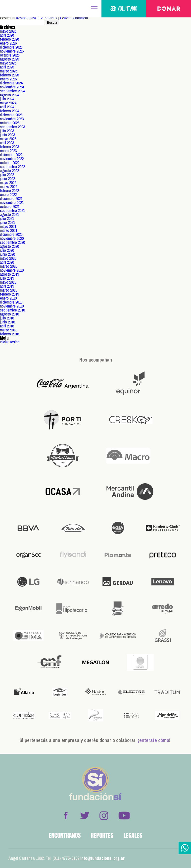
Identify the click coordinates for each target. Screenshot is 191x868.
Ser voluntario (124, 9)
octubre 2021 (10, 206)
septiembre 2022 (12, 167)
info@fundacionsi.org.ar (102, 858)
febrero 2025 (9, 75)
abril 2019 (7, 286)
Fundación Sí (20, 9)
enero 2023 (8, 151)
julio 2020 (7, 250)
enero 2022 (8, 194)
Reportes (102, 835)
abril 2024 (7, 107)
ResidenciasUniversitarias (36, 18)
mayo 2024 (8, 103)
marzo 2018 (9, 330)
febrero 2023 (9, 147)
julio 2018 (7, 318)
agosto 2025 (9, 59)
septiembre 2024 (12, 91)
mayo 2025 (8, 63)
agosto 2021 (9, 214)
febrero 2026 (9, 39)
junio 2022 (7, 179)
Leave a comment (74, 18)
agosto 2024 (9, 95)
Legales (133, 835)
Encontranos (65, 835)
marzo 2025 (9, 71)
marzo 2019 (9, 290)
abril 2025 (7, 67)
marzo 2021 (9, 230)
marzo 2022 (9, 186)
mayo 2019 (8, 282)
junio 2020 (7, 254)
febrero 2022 (9, 190)
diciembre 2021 (11, 198)
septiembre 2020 (12, 242)
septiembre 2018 (12, 310)
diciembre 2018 (11, 302)
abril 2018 (7, 326)
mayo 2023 (8, 139)
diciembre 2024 (11, 83)
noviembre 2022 (12, 159)
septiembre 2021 (12, 210)
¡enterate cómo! (154, 740)
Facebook (66, 815)
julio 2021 (7, 218)
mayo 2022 (8, 183)
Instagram (104, 815)
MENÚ (94, 9)
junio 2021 (7, 222)
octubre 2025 (10, 55)
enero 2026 (8, 43)
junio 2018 (7, 322)
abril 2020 (7, 262)
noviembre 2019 (12, 270)
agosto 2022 (9, 171)
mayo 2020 (8, 258)
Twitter (85, 815)
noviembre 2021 (12, 202)
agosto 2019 (9, 274)
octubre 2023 (10, 123)
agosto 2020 (9, 246)
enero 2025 (8, 79)
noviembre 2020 (12, 238)
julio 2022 (7, 175)
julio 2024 (7, 99)
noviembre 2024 (12, 87)
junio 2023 (7, 135)
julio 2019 (7, 278)
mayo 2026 (8, 31)
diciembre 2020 (11, 234)
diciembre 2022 (11, 155)
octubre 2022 (10, 163)
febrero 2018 (9, 334)
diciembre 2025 (11, 47)
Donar (169, 9)
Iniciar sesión (10, 342)
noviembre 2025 (12, 51)
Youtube (124, 815)
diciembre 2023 (11, 115)
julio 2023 (7, 131)
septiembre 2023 (12, 127)
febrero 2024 (9, 111)
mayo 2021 (8, 226)
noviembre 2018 (12, 306)
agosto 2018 (9, 314)
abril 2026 (7, 35)
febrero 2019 (9, 294)
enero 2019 (8, 298)
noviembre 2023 (12, 119)
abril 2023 (7, 143)
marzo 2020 (9, 266)
